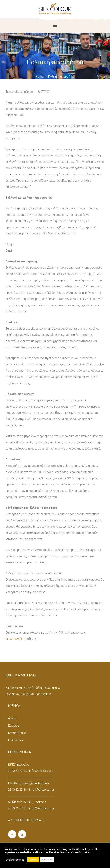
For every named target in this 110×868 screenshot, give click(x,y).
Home (40, 77)
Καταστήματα (17, 733)
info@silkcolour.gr (41, 771)
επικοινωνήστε (15, 639)
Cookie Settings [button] (15, 860)
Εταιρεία (14, 725)
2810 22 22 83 (17, 771)
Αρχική (13, 718)
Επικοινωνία (16, 740)
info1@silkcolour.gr (42, 789)
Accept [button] (33, 860)
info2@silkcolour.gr (42, 808)
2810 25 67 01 (17, 808)
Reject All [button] (47, 860)
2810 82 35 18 (17, 789)
